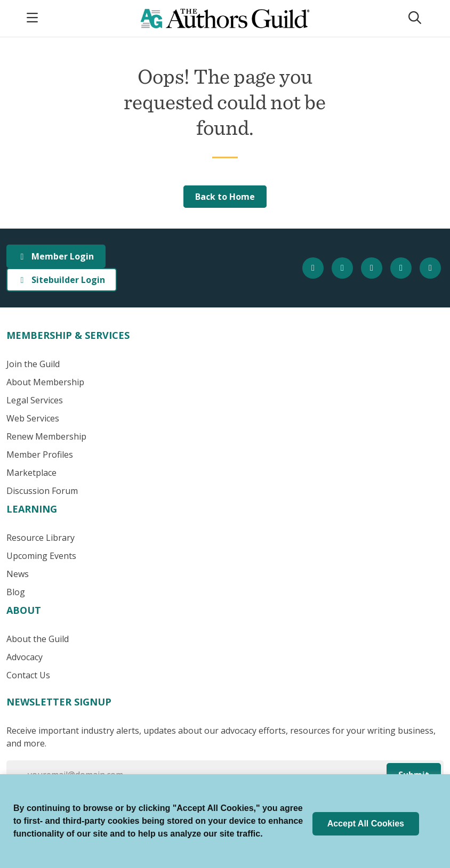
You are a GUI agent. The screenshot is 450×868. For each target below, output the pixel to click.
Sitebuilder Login (62, 280)
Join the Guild (33, 364)
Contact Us (28, 675)
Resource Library (41, 538)
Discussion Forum (42, 491)
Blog (16, 592)
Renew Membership (46, 436)
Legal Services (35, 400)
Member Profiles (40, 455)
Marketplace (31, 473)
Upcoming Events (41, 556)
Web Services (33, 418)
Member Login (56, 256)
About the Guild (38, 639)
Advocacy (25, 657)
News (18, 574)
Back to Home (225, 197)
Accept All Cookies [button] (366, 824)
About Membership (45, 382)
